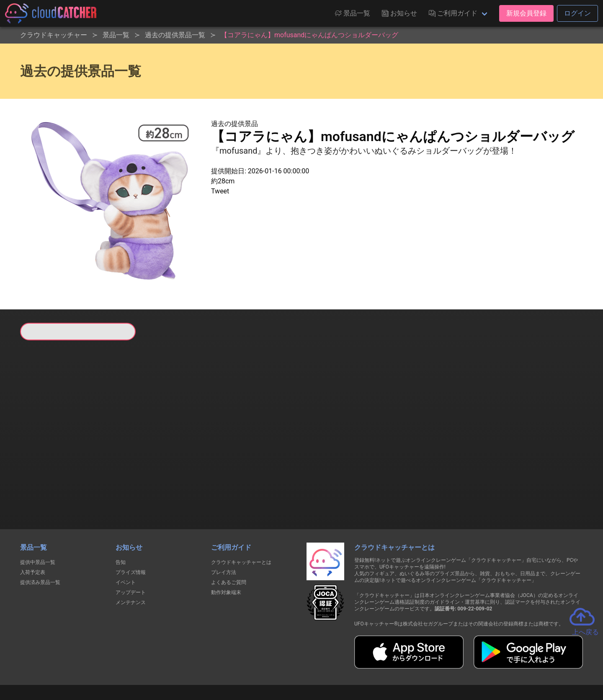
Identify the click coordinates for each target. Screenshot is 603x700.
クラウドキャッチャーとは (241, 519)
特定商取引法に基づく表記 (354, 663)
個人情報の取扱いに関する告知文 (165, 663)
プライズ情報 (131, 529)
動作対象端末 (226, 549)
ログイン (577, 13)
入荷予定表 (33, 529)
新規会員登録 (526, 13)
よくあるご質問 (229, 539)
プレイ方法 (224, 529)
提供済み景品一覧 (40, 539)
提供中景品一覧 (38, 519)
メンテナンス (131, 559)
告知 (121, 519)
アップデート (131, 549)
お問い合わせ (415, 663)
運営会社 (457, 663)
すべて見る (52, 451)
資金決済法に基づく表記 (280, 663)
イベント (126, 539)
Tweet (220, 191)
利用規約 (228, 663)
